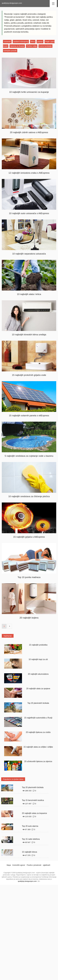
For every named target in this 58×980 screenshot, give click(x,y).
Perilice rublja (32, 46)
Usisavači (7, 42)
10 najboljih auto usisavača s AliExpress (29, 213)
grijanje (40, 42)
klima (33, 42)
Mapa (9, 865)
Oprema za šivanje (17, 46)
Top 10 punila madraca (29, 577)
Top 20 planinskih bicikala (38, 703)
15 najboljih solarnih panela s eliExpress (29, 416)
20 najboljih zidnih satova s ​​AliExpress (29, 132)
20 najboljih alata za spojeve (38, 689)
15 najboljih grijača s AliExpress (29, 537)
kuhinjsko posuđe (10, 51)
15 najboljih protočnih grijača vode (29, 375)
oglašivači (47, 865)
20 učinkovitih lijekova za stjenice (38, 761)
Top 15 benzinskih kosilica (33, 800)
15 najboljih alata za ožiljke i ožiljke (38, 747)
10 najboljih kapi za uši (38, 659)
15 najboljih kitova (29, 852)
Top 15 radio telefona (31, 839)
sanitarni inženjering (21, 42)
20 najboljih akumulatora (38, 674)
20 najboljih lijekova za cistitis (38, 732)
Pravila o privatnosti (34, 865)
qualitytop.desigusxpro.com (12, 3)
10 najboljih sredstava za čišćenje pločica (29, 496)
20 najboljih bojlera (29, 618)
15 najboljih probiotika (38, 645)
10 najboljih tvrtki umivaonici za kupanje (29, 92)
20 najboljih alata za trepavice (34, 813)
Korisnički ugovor (19, 865)
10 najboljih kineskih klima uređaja (29, 335)
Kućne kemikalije (45, 46)
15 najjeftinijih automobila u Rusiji (38, 718)
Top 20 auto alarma (30, 826)
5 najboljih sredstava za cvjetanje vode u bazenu (29, 456)
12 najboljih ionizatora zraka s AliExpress (29, 173)
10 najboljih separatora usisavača (29, 254)
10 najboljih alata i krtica (29, 294)
